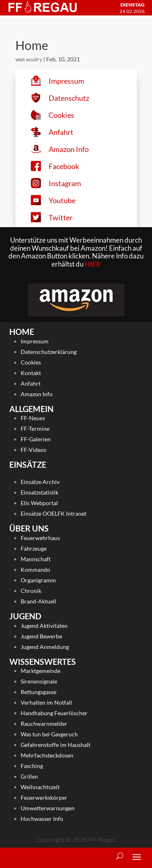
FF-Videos (33, 450)
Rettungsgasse (39, 692)
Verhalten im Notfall (46, 702)
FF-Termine (35, 429)
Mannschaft (36, 559)
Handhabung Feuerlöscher (54, 713)
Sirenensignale (39, 681)
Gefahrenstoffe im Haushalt (56, 745)
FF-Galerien (36, 439)
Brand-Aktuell (39, 601)
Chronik (31, 591)
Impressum (35, 341)
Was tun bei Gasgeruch (49, 734)
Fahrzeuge (34, 548)
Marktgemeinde (41, 671)
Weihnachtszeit (40, 787)
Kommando (35, 570)
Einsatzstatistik (40, 492)
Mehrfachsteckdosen (47, 755)
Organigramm (38, 580)
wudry (34, 59)
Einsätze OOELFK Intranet (54, 513)
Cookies (31, 362)
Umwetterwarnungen (48, 808)
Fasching (32, 766)
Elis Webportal (39, 503)
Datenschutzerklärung (49, 352)
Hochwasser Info (42, 819)
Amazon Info (37, 394)
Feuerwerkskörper (44, 797)
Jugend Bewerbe (41, 636)
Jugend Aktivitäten (44, 626)
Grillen (29, 776)
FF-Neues (33, 418)
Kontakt (31, 373)
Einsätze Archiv (40, 482)
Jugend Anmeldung (45, 647)
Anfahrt (31, 383)
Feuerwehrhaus (40, 538)
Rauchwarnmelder (44, 724)
